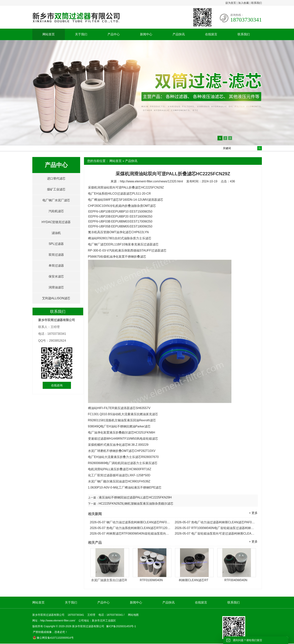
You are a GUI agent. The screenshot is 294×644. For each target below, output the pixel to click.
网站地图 (133, 615)
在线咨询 (57, 385)
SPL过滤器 (56, 244)
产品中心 (114, 34)
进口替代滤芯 (56, 178)
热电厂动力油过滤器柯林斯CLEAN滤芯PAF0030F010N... (215, 522)
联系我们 (257, 3)
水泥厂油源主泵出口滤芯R (109, 580)
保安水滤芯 (56, 276)
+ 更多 (253, 513)
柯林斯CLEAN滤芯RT (194, 580)
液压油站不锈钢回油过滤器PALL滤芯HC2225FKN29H (135, 497)
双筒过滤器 (56, 255)
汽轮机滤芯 (56, 211)
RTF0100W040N (151, 580)
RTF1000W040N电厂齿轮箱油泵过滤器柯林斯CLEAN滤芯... (215, 528)
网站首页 (49, 34)
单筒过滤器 (56, 266)
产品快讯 (179, 34)
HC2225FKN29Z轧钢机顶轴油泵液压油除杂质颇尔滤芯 (136, 504)
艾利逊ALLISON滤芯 (56, 298)
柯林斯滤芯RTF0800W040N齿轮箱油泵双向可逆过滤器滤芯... (130, 534)
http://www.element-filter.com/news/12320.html (151, 181)
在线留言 (211, 34)
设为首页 (231, 3)
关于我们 (81, 34)
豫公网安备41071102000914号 (53, 638)
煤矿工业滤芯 (56, 189)
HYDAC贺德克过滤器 (56, 222)
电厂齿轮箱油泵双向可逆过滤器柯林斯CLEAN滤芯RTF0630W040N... (215, 534)
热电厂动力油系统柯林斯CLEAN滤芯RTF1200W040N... (130, 528)
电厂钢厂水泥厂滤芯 (56, 200)
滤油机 (56, 233)
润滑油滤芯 (56, 287)
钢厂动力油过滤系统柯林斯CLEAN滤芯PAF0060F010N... (130, 522)
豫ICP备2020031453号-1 (121, 626)
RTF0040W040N (236, 580)
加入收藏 (244, 3)
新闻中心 (146, 34)
